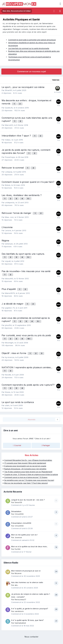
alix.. (16, 585)
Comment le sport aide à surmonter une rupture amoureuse (32, 40)
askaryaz (9, 244)
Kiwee (8, 392)
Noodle (8, 375)
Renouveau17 (20, 599)
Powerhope (10, 157)
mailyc (8, 140)
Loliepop (9, 172)
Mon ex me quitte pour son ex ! (24, 535)
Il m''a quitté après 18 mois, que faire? (27, 620)
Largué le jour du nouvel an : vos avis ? (28, 500)
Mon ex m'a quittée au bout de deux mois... (30, 546)
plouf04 (8, 325)
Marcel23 (9, 125)
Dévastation (16, 511)
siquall (8, 261)
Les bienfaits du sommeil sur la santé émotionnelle (29, 48)
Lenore (8, 230)
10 (29, 339)
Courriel (17, 445)
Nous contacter (31, 637)
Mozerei (18, 573)
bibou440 (9, 279)
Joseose (18, 537)
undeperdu (10, 202)
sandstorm (19, 611)
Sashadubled (20, 623)
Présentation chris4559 (21, 523)
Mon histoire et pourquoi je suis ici (26, 571)
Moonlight (9, 343)
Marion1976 (10, 293)
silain (7, 405)
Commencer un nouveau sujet (32, 71)
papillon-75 (10, 308)
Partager (46, 445)
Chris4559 (19, 514)
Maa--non (9, 217)
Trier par (56, 80)
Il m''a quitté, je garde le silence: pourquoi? (30, 609)
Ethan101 (9, 90)
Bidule (8, 185)
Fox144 (17, 549)
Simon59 (18, 502)
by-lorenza (10, 357)
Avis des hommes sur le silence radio (27, 582)
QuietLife (9, 108)
